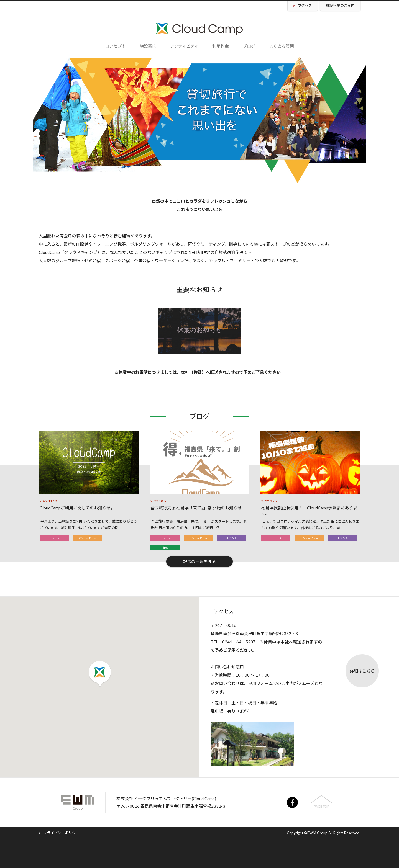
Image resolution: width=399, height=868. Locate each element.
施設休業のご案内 (340, 6)
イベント (232, 538)
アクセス (305, 6)
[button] (100, 674)
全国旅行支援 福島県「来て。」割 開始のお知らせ (196, 508)
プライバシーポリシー (61, 833)
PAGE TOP (322, 806)
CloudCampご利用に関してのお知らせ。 (77, 508)
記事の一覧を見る (199, 562)
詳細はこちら (362, 671)
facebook (292, 802)
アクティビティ (88, 538)
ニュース (54, 538)
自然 (165, 548)
